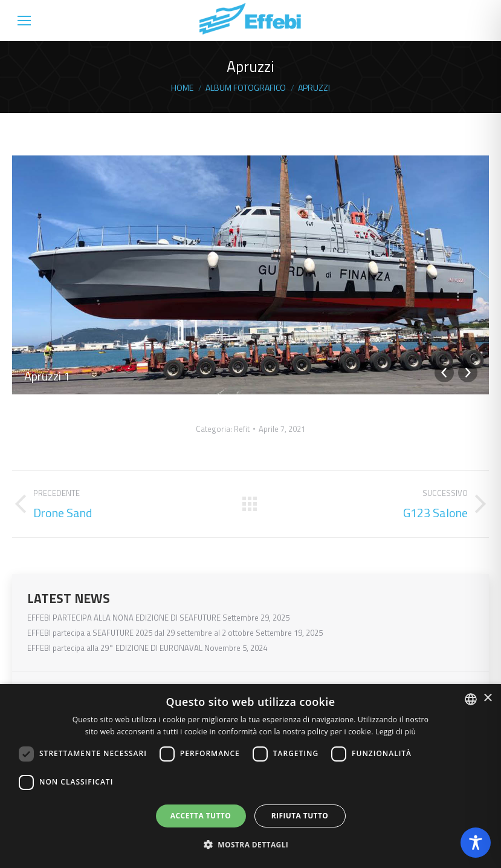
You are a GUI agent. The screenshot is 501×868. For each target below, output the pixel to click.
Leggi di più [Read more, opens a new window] (396, 732)
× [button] (487, 698)
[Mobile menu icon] (24, 21)
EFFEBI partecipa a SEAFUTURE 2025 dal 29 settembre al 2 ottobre (141, 633)
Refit (242, 429)
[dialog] (250, 776)
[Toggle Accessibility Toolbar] (476, 843)
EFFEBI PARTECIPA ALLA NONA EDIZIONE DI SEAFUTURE (124, 618)
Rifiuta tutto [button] (300, 816)
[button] (251, 845)
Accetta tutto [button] (201, 816)
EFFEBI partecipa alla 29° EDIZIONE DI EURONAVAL (115, 648)
